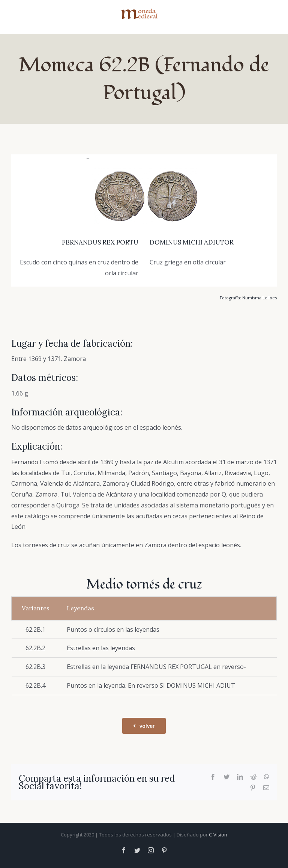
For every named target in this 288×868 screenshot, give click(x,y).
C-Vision (218, 835)
